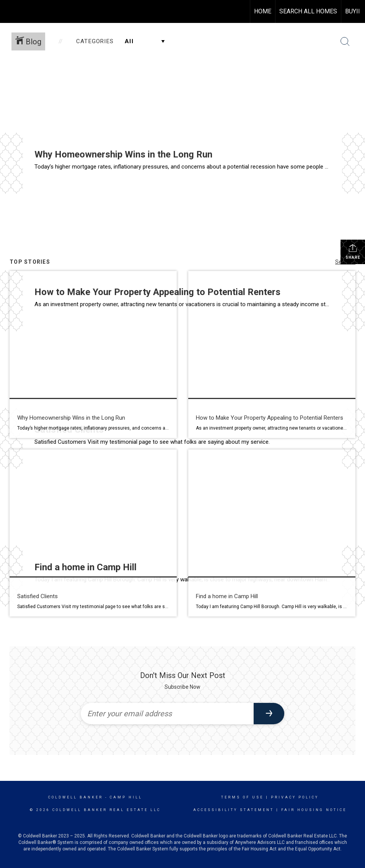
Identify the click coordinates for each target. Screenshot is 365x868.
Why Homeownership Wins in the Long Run (123, 154)
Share (353, 251)
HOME (263, 11)
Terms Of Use (242, 797)
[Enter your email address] (167, 714)
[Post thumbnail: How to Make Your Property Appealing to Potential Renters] (272, 355)
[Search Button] (345, 42)
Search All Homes (308, 11)
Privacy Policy (295, 797)
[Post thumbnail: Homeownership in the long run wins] (93, 355)
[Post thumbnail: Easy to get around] (272, 533)
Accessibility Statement (234, 810)
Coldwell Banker (76, 797)
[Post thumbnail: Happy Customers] (93, 533)
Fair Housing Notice (314, 810)
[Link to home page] (10, 11)
